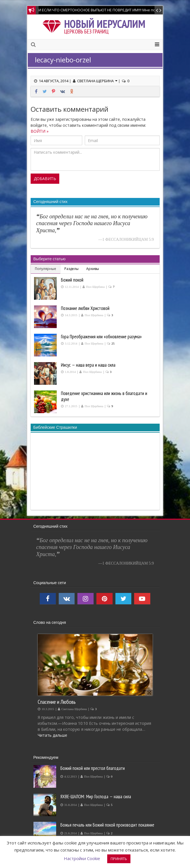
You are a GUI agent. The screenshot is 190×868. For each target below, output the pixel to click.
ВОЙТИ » (40, 131)
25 (113, 344)
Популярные (46, 269)
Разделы (71, 269)
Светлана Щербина (97, 81)
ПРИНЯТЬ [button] (119, 859)
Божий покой (72, 280)
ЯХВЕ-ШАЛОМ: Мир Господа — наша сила (96, 797)
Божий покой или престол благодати (93, 768)
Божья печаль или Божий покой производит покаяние (107, 825)
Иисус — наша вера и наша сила (88, 365)
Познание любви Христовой (85, 308)
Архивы (93, 269)
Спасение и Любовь (57, 702)
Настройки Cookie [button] (82, 858)
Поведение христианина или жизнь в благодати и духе (104, 396)
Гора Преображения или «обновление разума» (101, 337)
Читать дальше (52, 735)
